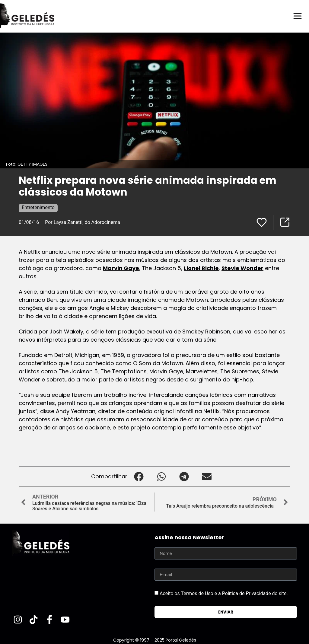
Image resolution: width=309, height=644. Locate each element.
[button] (139, 476)
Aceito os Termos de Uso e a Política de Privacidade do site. (224, 593)
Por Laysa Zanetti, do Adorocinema (83, 222)
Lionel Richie (201, 268)
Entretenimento (38, 207)
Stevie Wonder (242, 268)
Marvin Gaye (121, 268)
